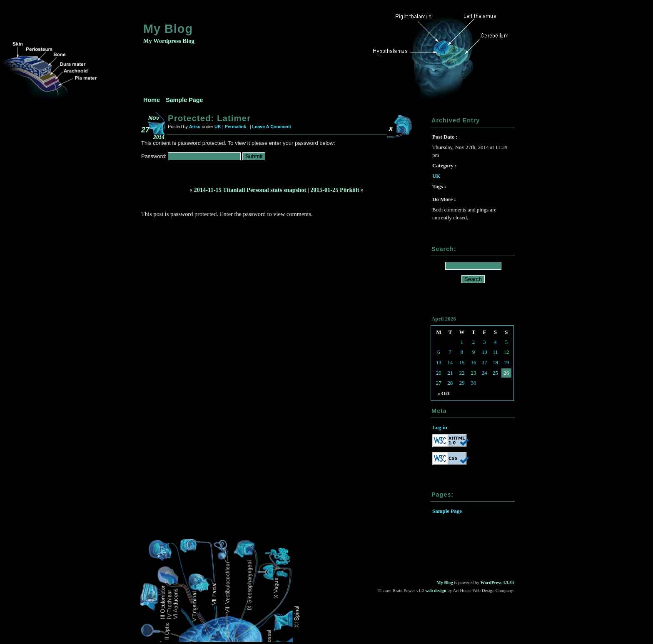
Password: (191, 156)
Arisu (195, 127)
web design (436, 590)
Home (152, 100)
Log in (440, 427)
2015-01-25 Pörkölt (335, 190)
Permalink (235, 127)
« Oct (444, 393)
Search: (444, 249)
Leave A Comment (272, 127)
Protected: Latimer (209, 118)
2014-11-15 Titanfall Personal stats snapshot (250, 190)
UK (218, 127)
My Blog (168, 29)
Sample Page (184, 100)
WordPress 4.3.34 (497, 582)
